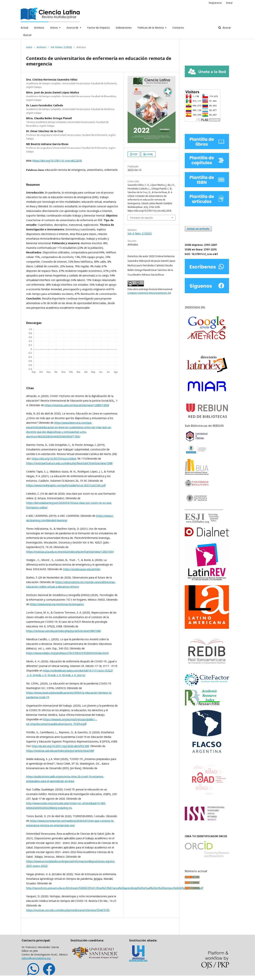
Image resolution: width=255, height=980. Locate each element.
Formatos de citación (142, 218)
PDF (135, 154)
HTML (150, 154)
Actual (24, 28)
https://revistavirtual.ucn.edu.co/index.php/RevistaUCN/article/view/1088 (69, 463)
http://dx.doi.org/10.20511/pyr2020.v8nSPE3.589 (60, 746)
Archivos (39, 28)
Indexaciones (124, 28)
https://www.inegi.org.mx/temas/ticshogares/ (57, 604)
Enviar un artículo (198, 229)
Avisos (54, 28)
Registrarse (215, 3)
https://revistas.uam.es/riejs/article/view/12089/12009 (77, 405)
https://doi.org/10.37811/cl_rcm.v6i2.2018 (57, 161)
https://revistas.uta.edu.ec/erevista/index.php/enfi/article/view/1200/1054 (70, 552)
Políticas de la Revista (151, 28)
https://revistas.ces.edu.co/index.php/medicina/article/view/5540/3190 (68, 910)
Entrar (229, 3)
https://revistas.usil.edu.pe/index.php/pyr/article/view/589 (60, 751)
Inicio (29, 47)
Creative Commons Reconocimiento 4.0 (149, 293)
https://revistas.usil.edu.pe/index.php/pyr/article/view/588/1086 (64, 631)
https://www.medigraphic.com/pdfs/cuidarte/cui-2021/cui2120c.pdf (66, 485)
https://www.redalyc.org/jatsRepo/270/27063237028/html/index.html (67, 653)
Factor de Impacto (99, 28)
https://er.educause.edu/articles (82, 569)
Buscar (27, 35)
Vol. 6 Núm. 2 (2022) (61, 47)
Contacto (178, 28)
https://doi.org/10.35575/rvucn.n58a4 (54, 459)
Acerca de (73, 28)
